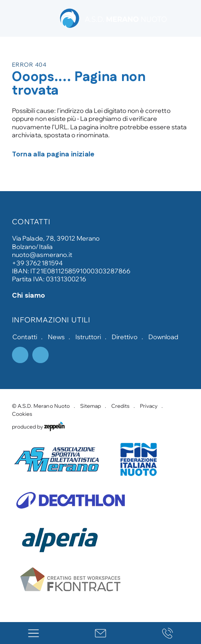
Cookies (22, 414)
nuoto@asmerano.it (42, 255)
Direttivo (125, 337)
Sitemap (91, 406)
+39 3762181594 (37, 263)
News (56, 337)
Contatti (25, 337)
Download (163, 337)
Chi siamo (29, 296)
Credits (120, 406)
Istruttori (88, 337)
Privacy (149, 406)
